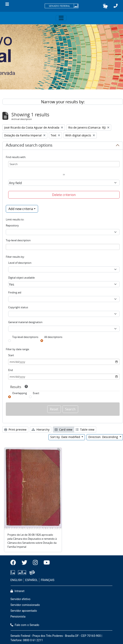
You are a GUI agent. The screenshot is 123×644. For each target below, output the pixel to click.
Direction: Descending (104, 437)
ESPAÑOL (31, 580)
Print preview (15, 430)
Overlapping (20, 393)
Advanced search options (29, 146)
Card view (64, 430)
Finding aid (15, 292)
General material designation (25, 322)
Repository (12, 225)
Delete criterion (64, 195)
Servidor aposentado (24, 611)
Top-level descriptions (25, 337)
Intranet (17, 591)
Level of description (20, 263)
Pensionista (18, 617)
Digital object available (21, 278)
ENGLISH (16, 580)
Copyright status (18, 307)
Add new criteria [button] (21, 209)
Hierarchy (41, 430)
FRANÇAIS (48, 580)
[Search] (64, 164)
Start (11, 355)
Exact (36, 393)
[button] (105, 6)
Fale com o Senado (25, 625)
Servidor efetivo (20, 599)
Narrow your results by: (63, 102)
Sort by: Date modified (66, 437)
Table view (85, 430)
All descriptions (53, 337)
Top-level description (18, 240)
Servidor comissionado (25, 605)
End (11, 370)
